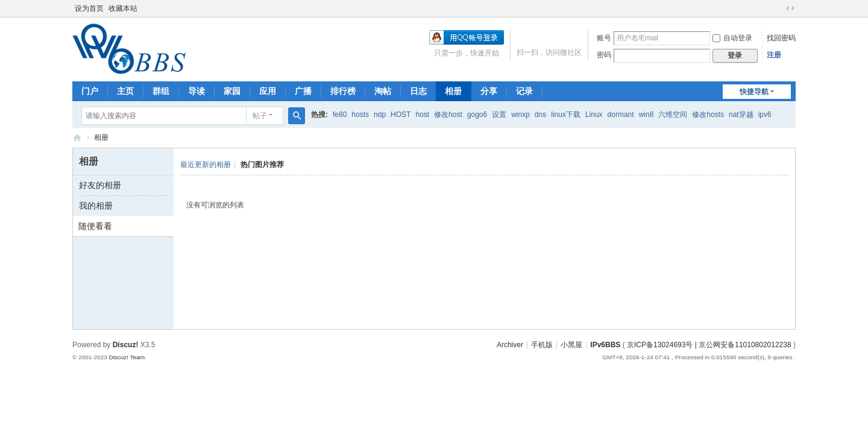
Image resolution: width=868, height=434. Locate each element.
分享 (489, 91)
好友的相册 (100, 185)
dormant (621, 115)
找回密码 (781, 38)
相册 (453, 91)
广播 (303, 91)
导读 (197, 91)
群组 (161, 91)
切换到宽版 (790, 8)
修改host (448, 115)
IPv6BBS (77, 138)
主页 (125, 91)
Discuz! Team (127, 357)
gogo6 (477, 115)
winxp (520, 115)
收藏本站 (123, 8)
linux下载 (566, 115)
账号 (604, 38)
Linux (594, 115)
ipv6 (765, 115)
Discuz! (126, 345)
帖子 (260, 116)
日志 (418, 91)
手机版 (542, 345)
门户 (90, 91)
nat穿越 (741, 115)
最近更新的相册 (206, 165)
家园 (232, 91)
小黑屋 (571, 345)
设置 (499, 115)
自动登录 (732, 38)
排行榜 (343, 91)
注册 (774, 55)
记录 (524, 91)
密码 (604, 55)
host (422, 115)
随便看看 (95, 226)
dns (540, 115)
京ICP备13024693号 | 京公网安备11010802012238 (709, 345)
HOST (401, 115)
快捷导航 (754, 92)
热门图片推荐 (262, 165)
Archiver (510, 345)
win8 (646, 115)
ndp (380, 115)
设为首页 (89, 8)
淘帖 (383, 91)
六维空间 (673, 115)
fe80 (340, 115)
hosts (360, 115)
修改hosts (708, 115)
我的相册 (96, 206)
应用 (268, 91)
